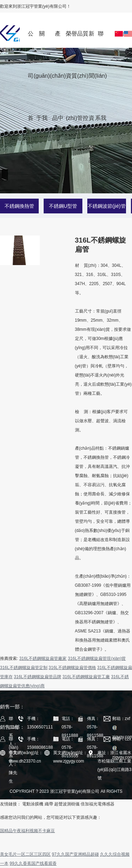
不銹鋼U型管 (63, 206)
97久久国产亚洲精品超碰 (75, 854)
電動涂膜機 (33, 804)
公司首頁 (31, 39)
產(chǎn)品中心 (58, 39)
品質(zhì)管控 (83, 39)
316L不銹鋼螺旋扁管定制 (24, 668)
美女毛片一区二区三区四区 (25, 854)
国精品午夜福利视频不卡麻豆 (27, 831)
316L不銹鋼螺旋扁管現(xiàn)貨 (97, 658)
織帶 (49, 804)
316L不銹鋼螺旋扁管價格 (72, 668)
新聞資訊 (92, 39)
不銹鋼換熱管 (19, 206)
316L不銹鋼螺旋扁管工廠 (86, 677)
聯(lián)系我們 (101, 39)
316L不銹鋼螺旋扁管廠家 (43, 658)
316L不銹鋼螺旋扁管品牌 (37, 677)
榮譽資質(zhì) (71, 39)
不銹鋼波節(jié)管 (106, 206)
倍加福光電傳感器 (98, 804)
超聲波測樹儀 (67, 804)
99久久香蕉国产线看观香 (33, 863)
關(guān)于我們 (42, 39)
